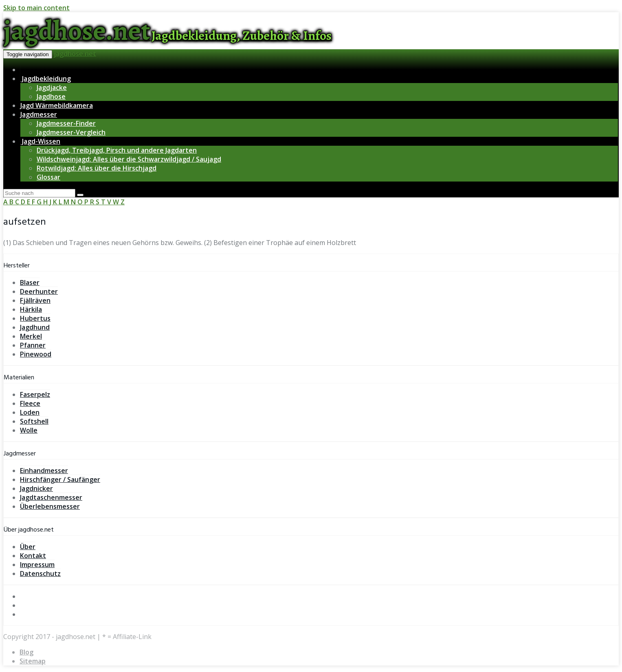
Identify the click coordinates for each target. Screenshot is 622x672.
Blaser (30, 282)
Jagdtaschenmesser (51, 497)
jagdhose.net (75, 54)
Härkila (31, 309)
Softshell (34, 421)
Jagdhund (35, 327)
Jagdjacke (52, 88)
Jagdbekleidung (46, 79)
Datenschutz (40, 573)
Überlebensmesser (50, 506)
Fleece (30, 403)
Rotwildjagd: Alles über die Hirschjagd (97, 168)
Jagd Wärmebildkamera (57, 105)
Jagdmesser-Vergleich (71, 132)
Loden (30, 412)
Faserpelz (35, 394)
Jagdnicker (36, 488)
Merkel (31, 336)
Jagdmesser (39, 114)
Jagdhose (51, 96)
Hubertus (35, 318)
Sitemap (33, 661)
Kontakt (33, 556)
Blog (26, 652)
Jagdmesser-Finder (66, 123)
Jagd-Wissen (40, 141)
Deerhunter (39, 291)
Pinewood (36, 354)
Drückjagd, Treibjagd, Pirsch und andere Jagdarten (117, 150)
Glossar (48, 177)
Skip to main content (36, 8)
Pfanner (33, 345)
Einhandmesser (44, 471)
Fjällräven (35, 300)
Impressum (37, 565)
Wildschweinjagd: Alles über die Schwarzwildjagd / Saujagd (129, 159)
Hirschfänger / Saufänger (60, 479)
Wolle (29, 430)
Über (28, 547)
